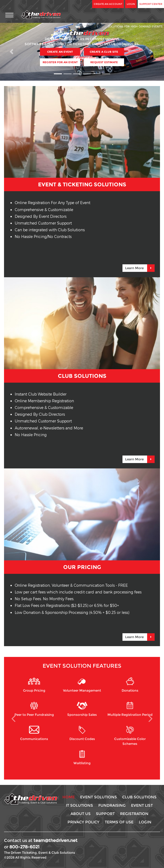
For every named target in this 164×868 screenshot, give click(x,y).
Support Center (151, 4)
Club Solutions (139, 797)
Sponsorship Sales (82, 709)
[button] (12, 52)
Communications (34, 733)
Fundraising (112, 805)
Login (131, 4)
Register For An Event (60, 62)
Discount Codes (82, 733)
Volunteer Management (82, 685)
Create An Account (108, 4)
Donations (130, 685)
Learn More (140, 268)
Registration (134, 814)
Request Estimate (104, 62)
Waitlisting (82, 757)
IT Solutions (79, 805)
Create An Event (60, 52)
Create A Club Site (104, 52)
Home (69, 797)
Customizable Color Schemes (130, 735)
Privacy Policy (83, 822)
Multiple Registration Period (130, 709)
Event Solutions (98, 797)
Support (105, 814)
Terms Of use (119, 822)
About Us (81, 814)
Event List (142, 805)
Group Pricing (34, 685)
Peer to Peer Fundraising (34, 709)
